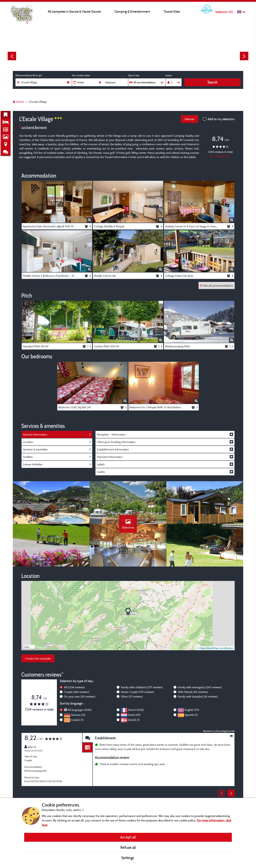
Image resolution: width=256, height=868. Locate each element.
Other (132, 696)
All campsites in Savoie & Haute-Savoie (74, 11)
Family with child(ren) (142, 687)
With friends (193, 692)
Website (189, 119)
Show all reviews (220, 156)
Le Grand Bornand (33, 127)
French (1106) (136, 710)
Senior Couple (138, 692)
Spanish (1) (191, 715)
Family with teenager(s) (200, 687)
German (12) (78, 715)
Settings (128, 858)
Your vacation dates (81, 75)
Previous (12, 56)
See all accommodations (217, 285)
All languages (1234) (79, 710)
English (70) (192, 710)
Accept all (128, 837)
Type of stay (134, 75)
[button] (128, 612)
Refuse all (128, 847)
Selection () (224, 12)
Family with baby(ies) (198, 696)
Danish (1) (134, 720)
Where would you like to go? (29, 75)
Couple (77, 692)
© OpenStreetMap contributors (215, 648)
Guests (169, 75)
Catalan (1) (77, 720)
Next (244, 56)
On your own (80, 696)
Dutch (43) (134, 715)
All (74, 687)
